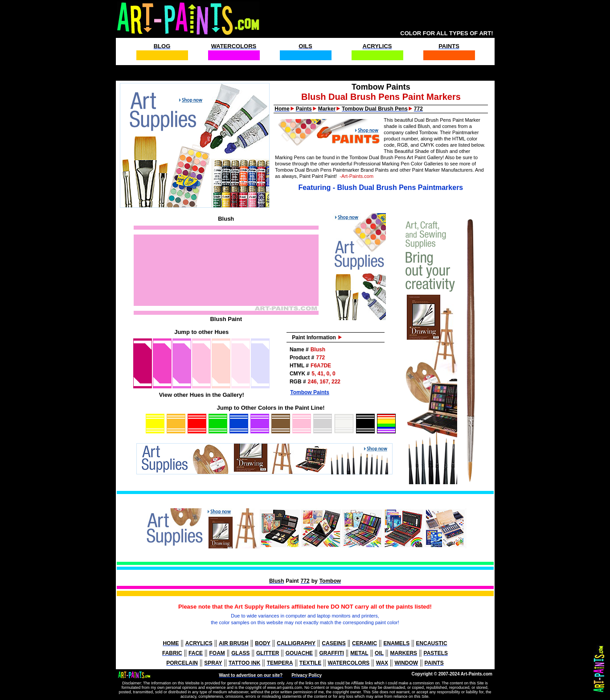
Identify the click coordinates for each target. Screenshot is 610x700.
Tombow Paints (310, 392)
